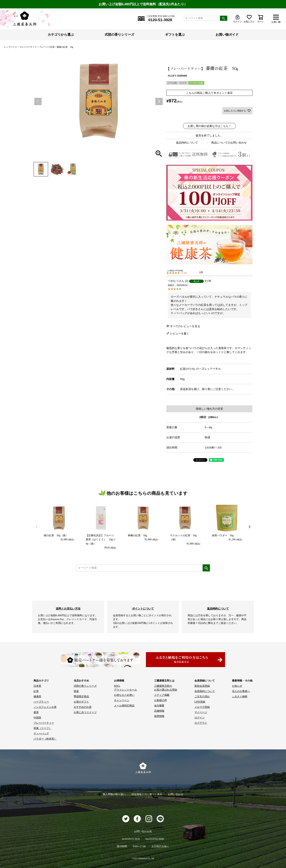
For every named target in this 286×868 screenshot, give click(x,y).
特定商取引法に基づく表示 (147, 794)
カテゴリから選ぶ (61, 35)
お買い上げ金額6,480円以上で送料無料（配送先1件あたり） (143, 4)
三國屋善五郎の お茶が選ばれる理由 (166, 688)
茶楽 (76, 691)
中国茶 (37, 718)
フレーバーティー (28, 47)
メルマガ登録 (202, 707)
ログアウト (201, 723)
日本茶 (37, 686)
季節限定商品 (81, 696)
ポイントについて (143, 609)
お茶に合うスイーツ (85, 712)
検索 (224, 18)
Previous (38, 101)
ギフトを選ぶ (175, 35)
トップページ (10, 47)
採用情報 (159, 716)
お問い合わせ (176, 794)
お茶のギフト (81, 702)
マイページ (201, 712)
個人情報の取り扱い (114, 794)
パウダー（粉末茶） (45, 739)
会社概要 (159, 706)
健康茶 (37, 696)
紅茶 (36, 691)
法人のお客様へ (241, 691)
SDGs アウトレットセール (125, 688)
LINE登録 (200, 702)
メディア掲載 (162, 695)
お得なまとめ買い (124, 695)
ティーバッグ (41, 733)
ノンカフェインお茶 (45, 707)
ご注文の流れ (202, 696)
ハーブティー (41, 702)
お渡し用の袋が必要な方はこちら (208, 126)
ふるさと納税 (240, 696)
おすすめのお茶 (83, 707)
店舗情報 (159, 711)
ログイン (200, 718)
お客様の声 (161, 700)
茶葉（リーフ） (42, 728)
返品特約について (187, 143)
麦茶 (36, 712)
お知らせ (237, 686)
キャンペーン (122, 700)
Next (159, 101)
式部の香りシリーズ (119, 35)
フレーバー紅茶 (47, 47)
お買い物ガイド (227, 35)
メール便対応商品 (124, 706)
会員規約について (205, 691)
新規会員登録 (202, 686)
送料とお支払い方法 (68, 609)
